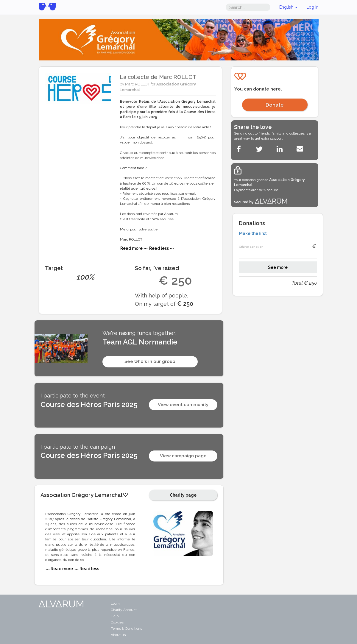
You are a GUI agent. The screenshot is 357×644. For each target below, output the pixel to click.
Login (115, 604)
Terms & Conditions (126, 629)
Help (115, 616)
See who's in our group (150, 361)
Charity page (183, 495)
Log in (312, 7)
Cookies (117, 622)
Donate (275, 105)
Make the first (253, 233)
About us (118, 635)
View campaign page (183, 456)
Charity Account (124, 610)
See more (278, 267)
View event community (183, 405)
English (288, 7)
